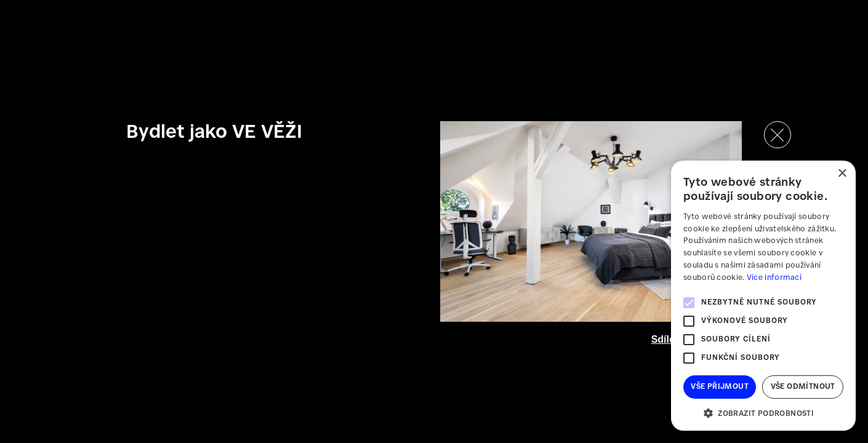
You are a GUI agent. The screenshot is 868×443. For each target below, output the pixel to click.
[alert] (763, 296)
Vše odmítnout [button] (803, 387)
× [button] (842, 174)
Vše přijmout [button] (720, 387)
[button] (763, 413)
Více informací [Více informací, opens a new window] (774, 278)
